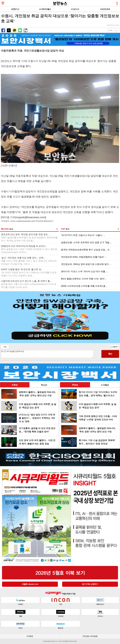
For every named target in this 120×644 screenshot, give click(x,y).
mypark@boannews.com (30, 217)
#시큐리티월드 (45, 9)
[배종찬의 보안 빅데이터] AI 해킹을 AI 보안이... (29, 249)
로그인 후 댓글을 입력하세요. (47, 354)
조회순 (15, 385)
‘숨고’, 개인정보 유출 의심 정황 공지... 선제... (29, 261)
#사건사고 (75, 9)
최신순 (44, 385)
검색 (117, 3)
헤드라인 (7, 229)
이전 (5, 347)
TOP (65, 229)
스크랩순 (105, 385)
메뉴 (3, 3)
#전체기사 (15, 9)
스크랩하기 (115, 347)
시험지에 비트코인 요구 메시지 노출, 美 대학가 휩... (29, 284)
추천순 (75, 385)
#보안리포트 (105, 9)
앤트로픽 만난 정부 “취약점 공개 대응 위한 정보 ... (29, 238)
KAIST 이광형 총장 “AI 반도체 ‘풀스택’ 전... (29, 273)
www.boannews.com (26, 221)
